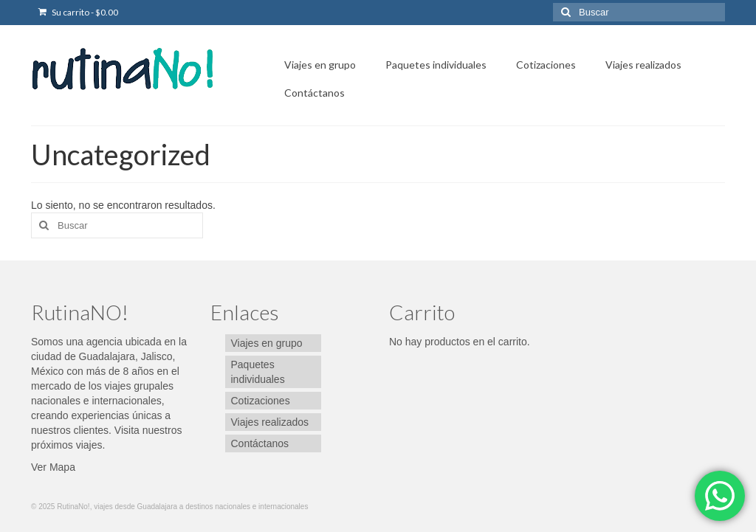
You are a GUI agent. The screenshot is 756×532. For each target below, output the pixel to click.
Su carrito (78, 12)
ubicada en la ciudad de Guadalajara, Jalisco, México (109, 356)
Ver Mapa (53, 467)
